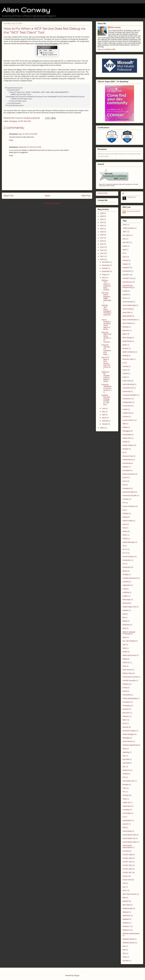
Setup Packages (128, 734)
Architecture (127, 271)
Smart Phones (128, 741)
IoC (124, 564)
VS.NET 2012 (127, 862)
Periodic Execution (129, 680)
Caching (125, 366)
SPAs (124, 749)
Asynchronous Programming (128, 286)
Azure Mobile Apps (129, 305)
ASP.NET (126, 275)
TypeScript (126, 806)
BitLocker (126, 330)
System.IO (126, 770)
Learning (126, 582)
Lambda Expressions (130, 578)
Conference (127, 399)
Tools (124, 788)
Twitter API (126, 802)
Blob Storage (127, 338)
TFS (124, 777)
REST (125, 720)
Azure (125, 298)
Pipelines (126, 684)
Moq (124, 614)
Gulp (124, 528)
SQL (124, 756)
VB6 (124, 828)
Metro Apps (127, 600)
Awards (125, 295)
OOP (124, 666)
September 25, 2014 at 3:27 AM (30, 147)
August (105, 274)
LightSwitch (127, 585)
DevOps (125, 449)
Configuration (127, 402)
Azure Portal (127, 309)
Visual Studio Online (130, 842)
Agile (124, 250)
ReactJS (126, 709)
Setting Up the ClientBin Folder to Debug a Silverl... (106, 377)
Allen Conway (26, 10)
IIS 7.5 (125, 553)
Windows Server (128, 939)
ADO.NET (126, 242)
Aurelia (125, 291)
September (106, 271)
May (104, 412)
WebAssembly (128, 908)
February (105, 421)
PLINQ (125, 688)
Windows (126, 923)
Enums (125, 478)
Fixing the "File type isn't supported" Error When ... (106, 350)
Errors (125, 481)
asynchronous (127, 282)
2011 (102, 256)
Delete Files (127, 438)
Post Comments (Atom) (52, 203)
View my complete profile (106, 49)
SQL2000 (126, 759)
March (104, 418)
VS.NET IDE (22, 121)
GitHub (125, 517)
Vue (124, 887)
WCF (29, 121)
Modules (126, 610)
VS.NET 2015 (127, 869)
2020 (102, 229)
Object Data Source (129, 655)
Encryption (126, 470)
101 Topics (126, 235)
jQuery (125, 571)
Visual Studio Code (129, 835)
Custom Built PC (128, 420)
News (125, 637)
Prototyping (127, 706)
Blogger (77, 975)
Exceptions (126, 488)
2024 (102, 219)
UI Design (126, 810)
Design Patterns (128, 445)
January (105, 424)
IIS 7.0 (125, 549)
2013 (102, 250)
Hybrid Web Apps (129, 542)
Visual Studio (127, 831)
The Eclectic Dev (129, 781)
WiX (124, 946)
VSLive (125, 876)
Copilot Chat (127, 413)
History (125, 531)
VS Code (126, 851)
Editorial (125, 467)
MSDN (125, 621)
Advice (125, 246)
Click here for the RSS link (133, 211)
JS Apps (125, 574)
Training (125, 795)
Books (125, 345)
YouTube (126, 961)
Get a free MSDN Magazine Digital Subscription (106, 298)
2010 (102, 259)
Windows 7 (126, 926)
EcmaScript (127, 463)
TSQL (125, 799)
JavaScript (126, 567)
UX (124, 817)
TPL (124, 792)
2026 (102, 213)
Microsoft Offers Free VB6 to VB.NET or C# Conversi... (106, 337)
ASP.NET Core (128, 278)
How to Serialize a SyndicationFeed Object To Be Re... (106, 324)
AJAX (125, 257)
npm (124, 645)
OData (125, 659)
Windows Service (129, 943)
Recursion (126, 713)
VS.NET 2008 (127, 855)
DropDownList (128, 460)
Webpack (126, 919)
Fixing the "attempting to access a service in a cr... (106, 388)
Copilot (125, 409)
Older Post (86, 196)
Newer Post (9, 196)
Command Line (128, 388)
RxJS (124, 723)
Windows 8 (126, 930)
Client (125, 377)
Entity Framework (129, 474)
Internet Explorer (128, 557)
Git (124, 510)
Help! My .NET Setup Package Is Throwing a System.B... (106, 311)
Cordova (126, 417)
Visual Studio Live (129, 838)
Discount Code (128, 456)
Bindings (126, 327)
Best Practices (128, 323)
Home (47, 196)
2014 (102, 247)
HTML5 (125, 539)
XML (124, 953)
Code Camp (127, 381)
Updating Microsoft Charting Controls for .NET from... (106, 400)
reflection (126, 716)
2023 (102, 222)
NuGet (125, 652)
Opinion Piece (127, 673)
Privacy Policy (103, 193)
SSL (124, 767)
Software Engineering (130, 745)
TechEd (125, 774)
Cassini (125, 373)
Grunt (125, 524)
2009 (102, 428)
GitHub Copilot (128, 521)
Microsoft (126, 603)
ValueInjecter (127, 820)
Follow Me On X (132, 197)
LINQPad (126, 592)
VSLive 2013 (127, 880)
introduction (127, 560)
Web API (126, 901)
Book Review (127, 341)
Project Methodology (130, 698)
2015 (102, 244)
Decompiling (127, 435)
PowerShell (127, 695)
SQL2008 (126, 763)
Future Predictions (129, 506)
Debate (125, 427)
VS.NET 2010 (127, 858)
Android (125, 260)
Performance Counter (130, 677)
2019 (102, 232)
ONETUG (126, 663)
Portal (125, 691)
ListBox (125, 596)
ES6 (124, 485)
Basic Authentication (130, 320)
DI (123, 452)
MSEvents (126, 625)
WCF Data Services (130, 894)
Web (124, 898)
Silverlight (126, 738)
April (104, 415)
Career (125, 370)
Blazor (125, 334)
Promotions (127, 702)
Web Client (126, 905)
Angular (125, 264)
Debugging (13, 121)
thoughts (126, 785)
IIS (124, 546)
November (106, 265)
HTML (125, 535)
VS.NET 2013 (127, 865)
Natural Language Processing (129, 633)
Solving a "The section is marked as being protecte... (106, 285)
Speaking (126, 752)
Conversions (127, 406)
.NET (124, 232)
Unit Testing (127, 813)
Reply (11, 140)
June (104, 408)
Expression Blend (129, 492)
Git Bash (126, 513)
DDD (124, 424)
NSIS (124, 648)
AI (123, 253)
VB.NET (125, 824)
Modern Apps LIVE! (129, 607)
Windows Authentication (131, 933)
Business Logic (128, 359)
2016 (102, 241)
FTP (124, 503)
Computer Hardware (130, 395)
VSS (124, 883)
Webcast (126, 912)
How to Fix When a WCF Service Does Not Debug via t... (106, 363)
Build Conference (129, 352)
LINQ (124, 589)
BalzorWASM (127, 316)
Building (125, 356)
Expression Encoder (130, 495)
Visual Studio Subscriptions (127, 846)
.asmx (125, 224)
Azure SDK (126, 313)
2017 (102, 238)
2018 (102, 235)
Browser (125, 348)
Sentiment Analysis (129, 731)
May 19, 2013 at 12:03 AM (28, 134)
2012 (102, 253)
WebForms (126, 916)
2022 (102, 226)
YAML (125, 957)
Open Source (127, 670)
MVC (124, 628)
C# (124, 363)
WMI (124, 950)
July (104, 278)
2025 (102, 216)
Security (125, 727)
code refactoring (128, 384)
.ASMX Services (128, 228)
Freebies (126, 499)
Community (127, 391)
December (106, 262)
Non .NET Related (129, 641)
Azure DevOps (128, 302)
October (105, 268)
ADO (124, 239)
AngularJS (126, 267)
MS (124, 617)
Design (125, 442)
